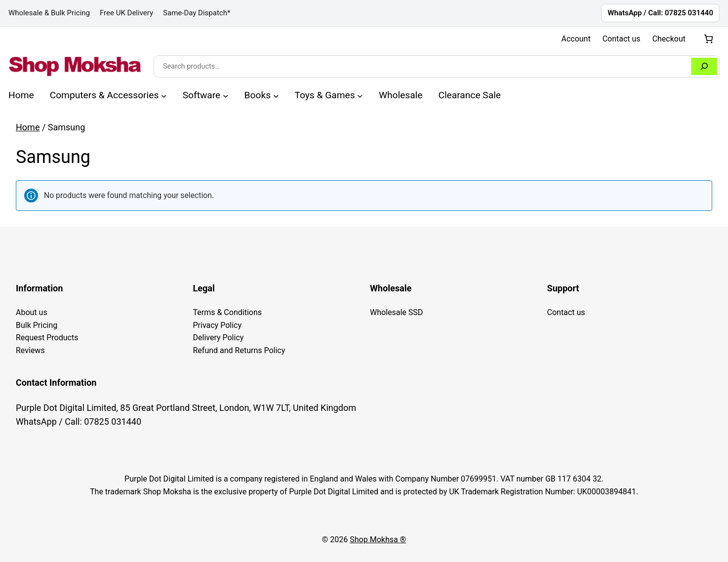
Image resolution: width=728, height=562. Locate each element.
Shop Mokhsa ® (378, 540)
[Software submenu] (226, 95)
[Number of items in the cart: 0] (708, 39)
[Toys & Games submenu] (360, 95)
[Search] (704, 66)
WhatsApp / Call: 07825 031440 (660, 13)
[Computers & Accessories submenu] (164, 95)
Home (28, 127)
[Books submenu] (276, 95)
